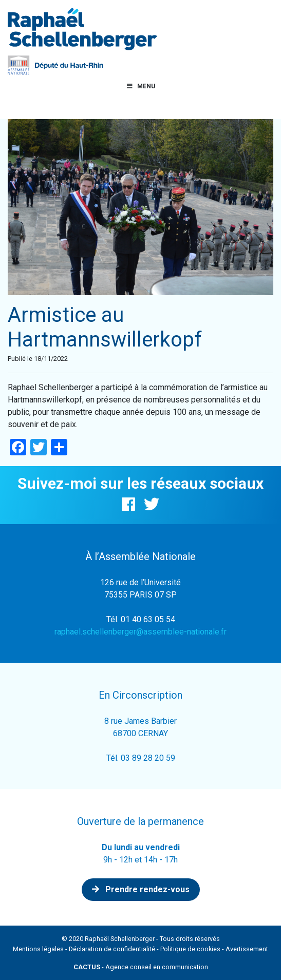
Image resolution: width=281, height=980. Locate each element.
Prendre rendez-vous (141, 889)
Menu (141, 86)
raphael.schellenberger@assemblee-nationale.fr (140, 632)
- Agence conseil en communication (141, 967)
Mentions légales (38, 949)
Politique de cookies (190, 949)
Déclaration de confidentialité (112, 949)
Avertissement (247, 949)
